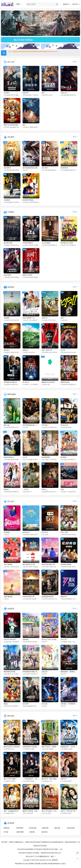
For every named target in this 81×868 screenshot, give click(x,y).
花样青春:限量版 (66, 564)
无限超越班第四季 (47, 597)
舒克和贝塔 (64, 168)
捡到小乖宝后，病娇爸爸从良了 (50, 747)
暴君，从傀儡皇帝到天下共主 (12, 811)
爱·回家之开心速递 (67, 243)
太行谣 (25, 457)
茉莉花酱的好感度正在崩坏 (31, 672)
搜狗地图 (56, 864)
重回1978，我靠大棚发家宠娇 (50, 779)
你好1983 (45, 168)
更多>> (75, 62)
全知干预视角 (8, 564)
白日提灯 (7, 93)
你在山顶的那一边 (28, 318)
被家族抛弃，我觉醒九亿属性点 (69, 672)
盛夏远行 (26, 350)
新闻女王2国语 (27, 275)
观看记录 (67, 4)
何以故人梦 (64, 425)
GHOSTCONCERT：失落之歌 (12, 639)
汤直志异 (45, 672)
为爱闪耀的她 (8, 597)
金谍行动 (45, 318)
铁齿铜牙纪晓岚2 (28, 200)
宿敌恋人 (7, 489)
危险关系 (26, 93)
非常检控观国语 (28, 243)
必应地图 (44, 864)
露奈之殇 (7, 425)
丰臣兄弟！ (45, 425)
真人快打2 (26, 382)
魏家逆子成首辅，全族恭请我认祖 (31, 811)
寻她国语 (7, 318)
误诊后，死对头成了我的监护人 (69, 811)
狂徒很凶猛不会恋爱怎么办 (31, 747)
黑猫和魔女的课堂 (9, 672)
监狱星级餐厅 (46, 457)
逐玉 (24, 125)
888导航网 (20, 828)
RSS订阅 (25, 864)
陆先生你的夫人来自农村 (12, 747)
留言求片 (76, 4)
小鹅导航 (32, 832)
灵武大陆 (45, 704)
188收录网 (45, 828)
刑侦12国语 (7, 275)
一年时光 (26, 489)
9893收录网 (71, 828)
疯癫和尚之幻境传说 (48, 382)
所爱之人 (45, 489)
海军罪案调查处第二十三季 (31, 425)
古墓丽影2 (7, 200)
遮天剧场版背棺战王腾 (30, 168)
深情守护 (63, 779)
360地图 (50, 864)
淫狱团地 (26, 639)
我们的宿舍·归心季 (29, 564)
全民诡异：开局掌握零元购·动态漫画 (69, 704)
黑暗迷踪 (7, 350)
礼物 (62, 489)
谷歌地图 (37, 864)
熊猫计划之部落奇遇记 (11, 125)
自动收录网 (33, 828)
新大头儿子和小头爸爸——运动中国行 (50, 639)
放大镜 (63, 350)
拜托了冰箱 (64, 532)
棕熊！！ (63, 318)
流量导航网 (20, 832)
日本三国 (63, 639)
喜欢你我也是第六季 (48, 564)
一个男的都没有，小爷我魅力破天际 (31, 779)
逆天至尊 (26, 704)
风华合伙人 (26, 532)
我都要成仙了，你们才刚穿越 (69, 747)
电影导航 (57, 828)
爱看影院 (7, 828)
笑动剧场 (7, 532)
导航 (19, 4)
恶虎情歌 (63, 457)
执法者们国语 (8, 243)
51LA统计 (63, 864)
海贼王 (6, 704)
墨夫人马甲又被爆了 (10, 779)
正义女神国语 (46, 243)
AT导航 (6, 832)
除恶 (43, 93)
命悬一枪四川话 (47, 350)
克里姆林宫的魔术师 (10, 382)
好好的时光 (7, 168)
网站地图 (18, 864)
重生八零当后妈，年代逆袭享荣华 (50, 811)
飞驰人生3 (64, 93)
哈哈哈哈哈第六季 (28, 597)
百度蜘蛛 (31, 864)
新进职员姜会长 (9, 457)
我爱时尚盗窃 (65, 382)
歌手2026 (45, 532)
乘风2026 (64, 597)
